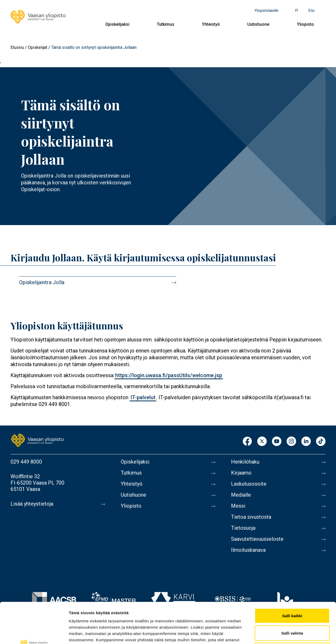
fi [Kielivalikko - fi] (297, 11)
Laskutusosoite (249, 484)
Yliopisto (305, 24)
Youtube (277, 442)
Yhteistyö (211, 24)
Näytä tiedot (281, 634)
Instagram (291, 442)
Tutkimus (166, 24)
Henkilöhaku (245, 462)
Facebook (247, 442)
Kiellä (292, 609)
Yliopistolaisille (266, 11)
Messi (238, 506)
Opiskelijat (38, 47)
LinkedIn (306, 442)
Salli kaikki (292, 575)
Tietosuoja (243, 528)
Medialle (241, 495)
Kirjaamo (241, 473)
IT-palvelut (143, 397)
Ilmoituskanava (248, 550)
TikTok (321, 442)
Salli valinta (292, 592)
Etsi (311, 11)
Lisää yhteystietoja (32, 504)
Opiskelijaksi (117, 24)
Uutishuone (258, 24)
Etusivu (17, 47)
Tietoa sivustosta (251, 517)
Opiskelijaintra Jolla (42, 282)
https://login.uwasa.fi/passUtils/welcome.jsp (169, 375)
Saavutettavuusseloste (257, 539)
